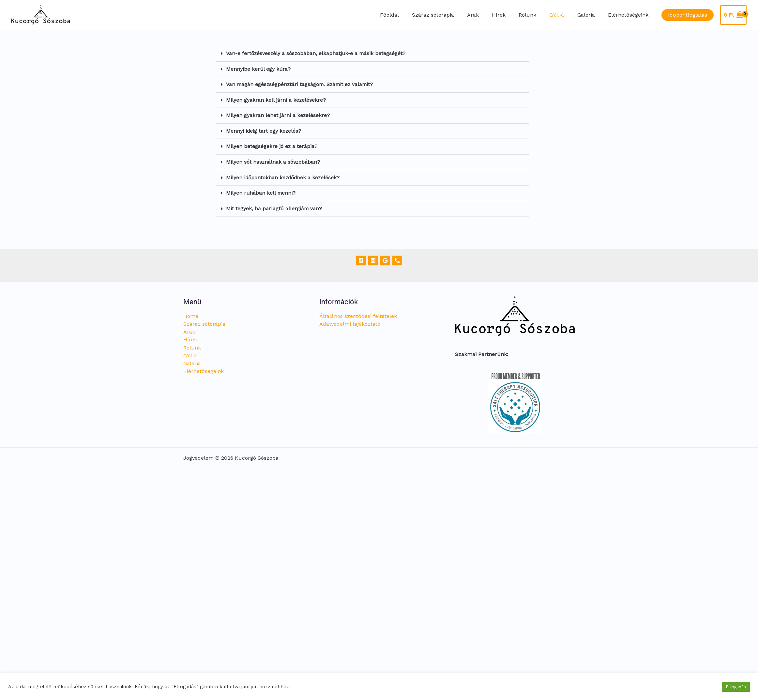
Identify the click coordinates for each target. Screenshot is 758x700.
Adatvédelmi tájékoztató (350, 322)
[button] (688, 15)
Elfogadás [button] (736, 687)
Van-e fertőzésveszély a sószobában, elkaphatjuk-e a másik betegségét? (317, 53)
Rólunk (537, 15)
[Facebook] (361, 259)
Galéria (590, 15)
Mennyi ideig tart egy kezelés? (264, 130)
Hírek (510, 15)
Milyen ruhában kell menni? (261, 191)
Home (191, 314)
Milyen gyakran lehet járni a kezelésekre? (278, 115)
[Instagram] (373, 259)
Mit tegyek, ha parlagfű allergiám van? (274, 207)
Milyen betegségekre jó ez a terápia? (272, 145)
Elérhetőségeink (629, 15)
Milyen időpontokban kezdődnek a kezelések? (284, 176)
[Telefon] (397, 259)
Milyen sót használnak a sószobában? (273, 161)
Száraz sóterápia (450, 15)
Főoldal (409, 15)
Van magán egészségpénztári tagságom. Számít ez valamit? (302, 84)
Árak (487, 15)
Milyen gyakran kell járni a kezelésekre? (276, 99)
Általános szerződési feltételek (358, 314)
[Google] (385, 259)
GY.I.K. (563, 15)
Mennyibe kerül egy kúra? (259, 69)
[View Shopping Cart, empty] (733, 15)
